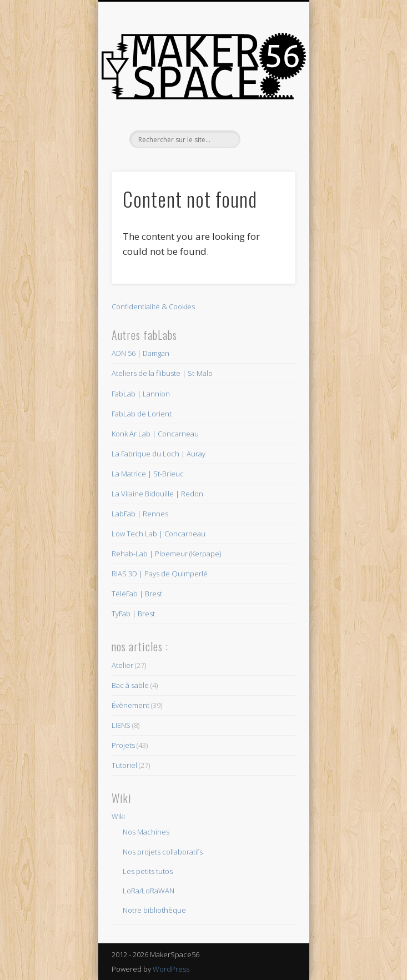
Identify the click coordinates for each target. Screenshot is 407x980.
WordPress (171, 969)
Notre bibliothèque (154, 910)
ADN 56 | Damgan (140, 353)
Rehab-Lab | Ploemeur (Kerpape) (166, 554)
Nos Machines (146, 832)
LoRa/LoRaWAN (149, 891)
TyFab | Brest (133, 614)
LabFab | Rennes (140, 514)
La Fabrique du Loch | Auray (159, 454)
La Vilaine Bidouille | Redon (157, 494)
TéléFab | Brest (137, 594)
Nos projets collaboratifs (163, 852)
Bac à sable (130, 685)
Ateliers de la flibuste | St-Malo (162, 373)
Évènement (130, 705)
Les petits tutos (148, 871)
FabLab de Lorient (142, 414)
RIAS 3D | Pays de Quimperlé (160, 574)
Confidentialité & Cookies (153, 306)
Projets (123, 745)
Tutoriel (124, 765)
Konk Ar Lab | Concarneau (155, 434)
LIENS (121, 725)
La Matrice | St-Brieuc (148, 474)
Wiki (118, 816)
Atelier (122, 665)
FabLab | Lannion (141, 394)
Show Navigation (268, 99)
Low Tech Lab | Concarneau (159, 534)
